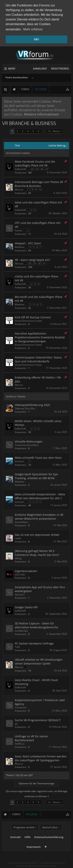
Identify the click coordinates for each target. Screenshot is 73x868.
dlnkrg (18, 558)
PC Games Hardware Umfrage (34, 643)
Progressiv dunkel (24, 834)
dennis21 (20, 594)
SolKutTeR (20, 169)
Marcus (19, 189)
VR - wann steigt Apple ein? (33, 260)
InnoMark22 (21, 631)
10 (40, 189)
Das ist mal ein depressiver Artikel (37, 535)
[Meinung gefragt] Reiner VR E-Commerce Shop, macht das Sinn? (37, 553)
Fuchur (18, 230)
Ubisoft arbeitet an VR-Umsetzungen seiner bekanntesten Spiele (39, 661)
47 (47, 169)
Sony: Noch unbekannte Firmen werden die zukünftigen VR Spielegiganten (41, 758)
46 (42, 169)
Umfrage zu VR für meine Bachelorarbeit (31, 738)
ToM (17, 647)
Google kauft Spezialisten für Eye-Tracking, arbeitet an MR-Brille (37, 476)
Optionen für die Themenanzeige (36, 783)
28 (30, 263)
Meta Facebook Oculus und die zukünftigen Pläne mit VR (35, 163)
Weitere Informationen (41, 114)
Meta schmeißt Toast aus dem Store (38, 457)
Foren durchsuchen (17, 77)
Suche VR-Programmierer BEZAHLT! (38, 720)
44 (32, 169)
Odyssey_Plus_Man (25, 408)
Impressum (34, 853)
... (33, 77)
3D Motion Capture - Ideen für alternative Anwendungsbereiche (36, 625)
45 (37, 169)
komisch (19, 461)
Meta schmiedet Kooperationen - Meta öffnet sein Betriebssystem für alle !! (40, 496)
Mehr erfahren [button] (33, 29)
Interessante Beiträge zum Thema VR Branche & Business (39, 184)
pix (16, 723)
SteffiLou (20, 743)
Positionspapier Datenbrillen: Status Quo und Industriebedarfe (38, 359)
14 (49, 131)
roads (18, 538)
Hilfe (28, 843)
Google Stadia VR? (26, 607)
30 (39, 263)
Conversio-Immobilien (27, 445)
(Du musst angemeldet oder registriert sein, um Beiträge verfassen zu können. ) (37, 794)
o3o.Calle (20, 574)
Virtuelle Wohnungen (29, 441)
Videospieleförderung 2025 (32, 405)
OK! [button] (36, 39)
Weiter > (57, 131)
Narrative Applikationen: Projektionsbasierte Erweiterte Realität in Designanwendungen (40, 337)
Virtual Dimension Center (28, 321)
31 (44, 263)
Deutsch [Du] (50, 834)
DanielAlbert (22, 522)
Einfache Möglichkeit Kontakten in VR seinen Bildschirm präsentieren (39, 516)
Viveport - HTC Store (28, 243)
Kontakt (16, 843)
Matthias (20, 247)
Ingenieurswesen (26, 571)
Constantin (21, 707)
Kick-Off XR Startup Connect (33, 317)
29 (34, 263)
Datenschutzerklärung (49, 843)
